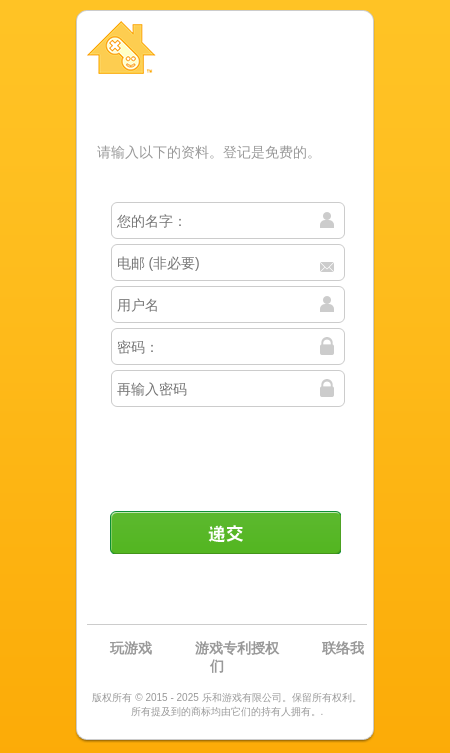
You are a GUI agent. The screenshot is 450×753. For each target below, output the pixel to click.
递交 (225, 532)
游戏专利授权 (237, 648)
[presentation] (227, 451)
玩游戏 (131, 648)
